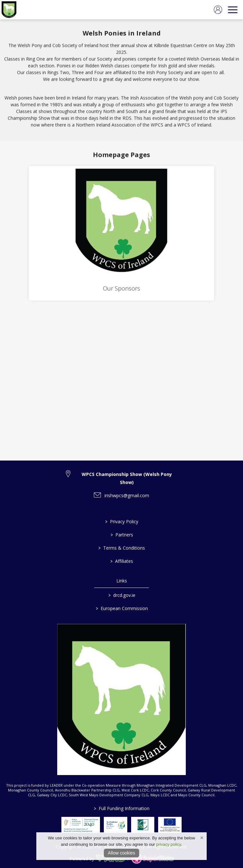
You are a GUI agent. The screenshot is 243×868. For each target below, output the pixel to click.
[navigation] (233, 10)
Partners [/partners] (122, 535)
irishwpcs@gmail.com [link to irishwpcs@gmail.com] (127, 495)
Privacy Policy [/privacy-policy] (122, 521)
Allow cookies (122, 853)
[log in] (218, 10)
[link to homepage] (9, 10)
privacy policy (169, 844)
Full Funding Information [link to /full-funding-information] (122, 808)
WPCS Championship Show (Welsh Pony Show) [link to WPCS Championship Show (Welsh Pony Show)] (127, 478)
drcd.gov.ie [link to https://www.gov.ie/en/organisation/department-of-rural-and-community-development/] (122, 595)
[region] (122, 80)
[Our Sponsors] (122, 234)
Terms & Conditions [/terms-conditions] (122, 548)
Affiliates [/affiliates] (122, 561)
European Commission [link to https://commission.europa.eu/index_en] (122, 608)
